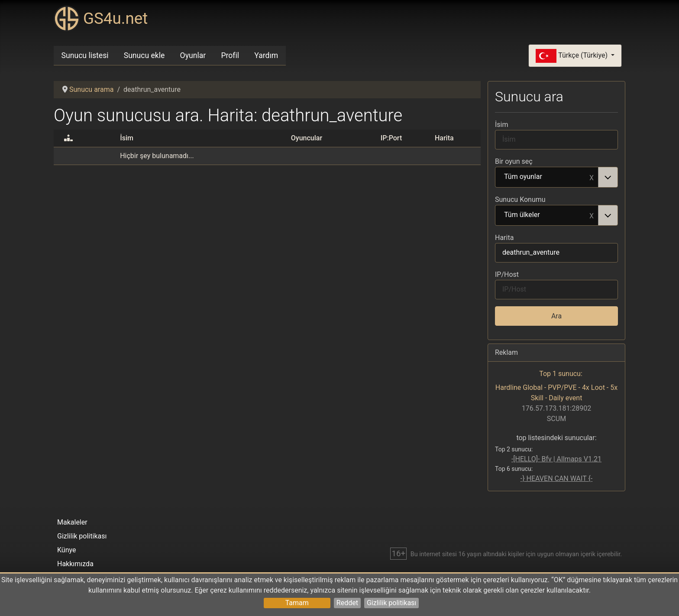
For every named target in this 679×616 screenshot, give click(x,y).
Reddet (347, 603)
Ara (556, 316)
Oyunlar (193, 55)
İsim (502, 125)
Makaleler (72, 522)
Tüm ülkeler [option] (547, 215)
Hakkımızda (75, 564)
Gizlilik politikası (391, 603)
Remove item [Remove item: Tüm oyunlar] (592, 177)
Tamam (297, 603)
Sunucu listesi (85, 55)
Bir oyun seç (514, 161)
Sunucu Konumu (520, 199)
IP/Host (507, 274)
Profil (230, 55)
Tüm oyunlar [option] (547, 177)
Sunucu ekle (144, 55)
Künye (66, 550)
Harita (504, 238)
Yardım (266, 55)
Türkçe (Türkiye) (572, 56)
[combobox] (556, 177)
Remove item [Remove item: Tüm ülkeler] (592, 215)
